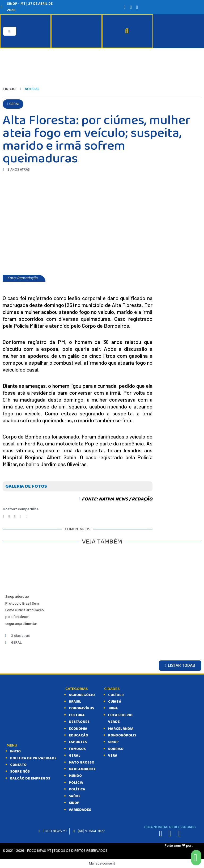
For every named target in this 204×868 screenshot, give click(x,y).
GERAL (75, 756)
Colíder (116, 695)
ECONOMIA (78, 728)
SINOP (74, 803)
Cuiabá (115, 702)
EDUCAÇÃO (78, 735)
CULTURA (77, 715)
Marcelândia (121, 728)
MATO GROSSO (82, 762)
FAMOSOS (77, 749)
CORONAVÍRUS (81, 708)
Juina (113, 708)
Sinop (113, 742)
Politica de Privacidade (33, 758)
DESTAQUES (79, 722)
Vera (113, 756)
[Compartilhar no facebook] (3, 516)
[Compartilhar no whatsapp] (21, 516)
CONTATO (18, 765)
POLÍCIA (76, 783)
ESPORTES (78, 742)
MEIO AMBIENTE (82, 769)
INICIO (15, 751)
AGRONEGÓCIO (82, 695)
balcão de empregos (30, 778)
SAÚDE (75, 796)
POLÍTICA (77, 789)
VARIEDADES (80, 810)
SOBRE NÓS (20, 772)
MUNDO (75, 776)
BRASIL (75, 702)
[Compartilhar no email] (27, 516)
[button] (13, 104)
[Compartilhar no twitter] (9, 516)
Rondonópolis (122, 735)
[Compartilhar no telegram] (15, 516)
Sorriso (116, 749)
